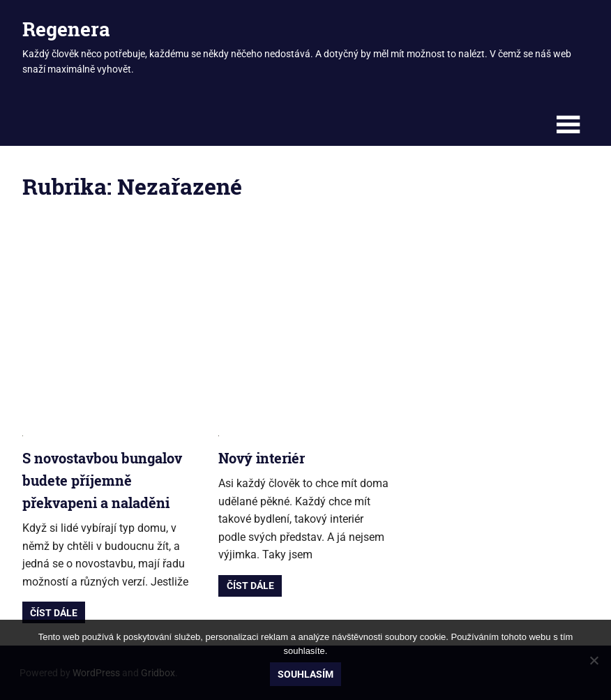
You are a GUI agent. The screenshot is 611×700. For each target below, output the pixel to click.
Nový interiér (262, 458)
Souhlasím (305, 674)
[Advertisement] (305, 324)
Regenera (66, 29)
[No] (594, 660)
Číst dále (54, 613)
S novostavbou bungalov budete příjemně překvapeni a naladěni (102, 480)
